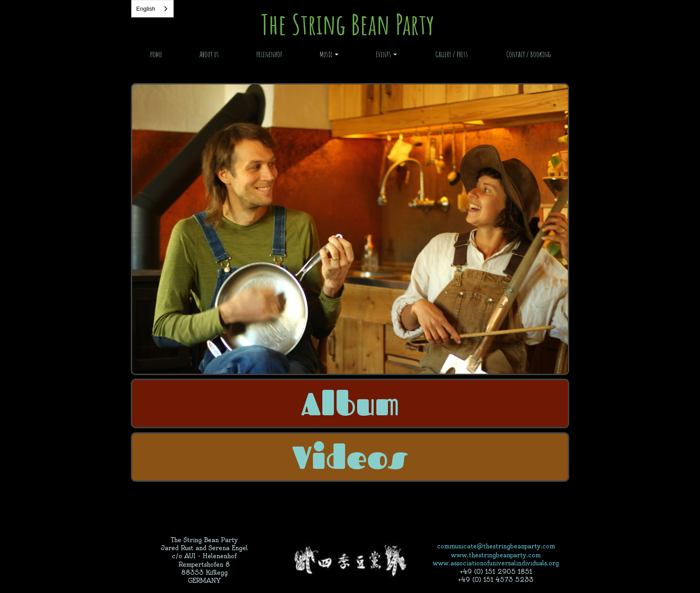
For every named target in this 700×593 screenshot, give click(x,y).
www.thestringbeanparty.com (496, 555)
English (146, 9)
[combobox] (152, 9)
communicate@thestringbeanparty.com (496, 546)
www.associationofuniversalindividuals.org (496, 563)
